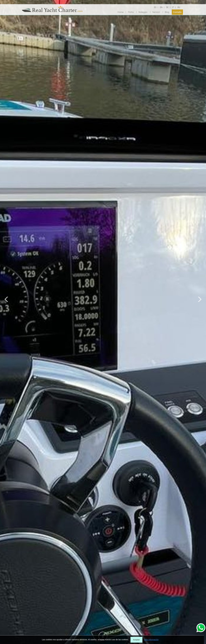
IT (173, 7)
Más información (151, 640)
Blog (167, 12)
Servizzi (156, 12)
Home (121, 12)
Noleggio (143, 12)
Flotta (131, 12)
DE (167, 7)
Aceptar (136, 640)
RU (179, 7)
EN (161, 7)
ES (155, 7)
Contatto (177, 12)
